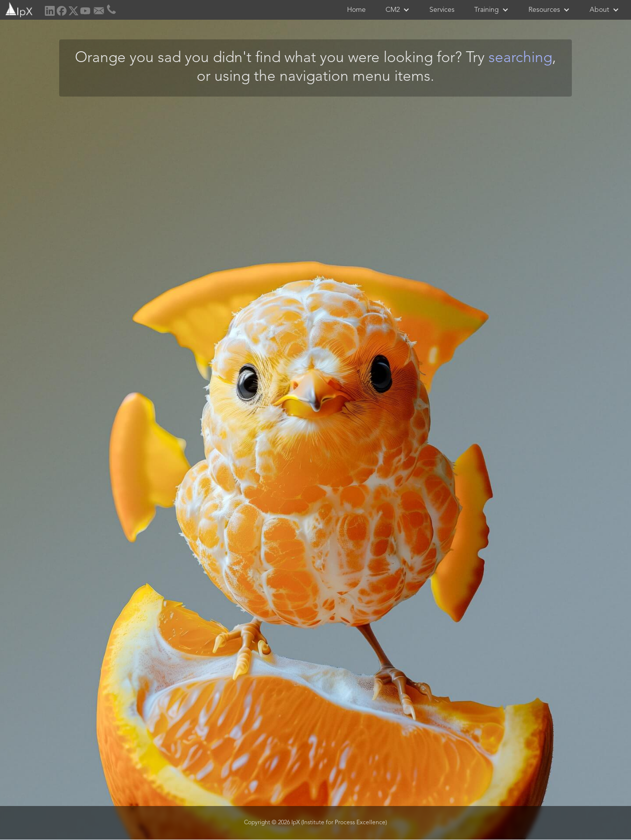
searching (520, 58)
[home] (18, 9)
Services (442, 10)
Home (356, 10)
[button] (398, 10)
